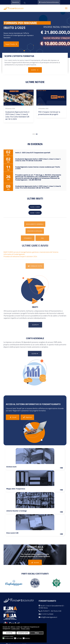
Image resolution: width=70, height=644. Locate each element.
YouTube (19, 638)
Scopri (35, 70)
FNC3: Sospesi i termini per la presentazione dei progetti (49, 113)
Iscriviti (35, 563)
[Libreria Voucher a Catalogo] (61, 512)
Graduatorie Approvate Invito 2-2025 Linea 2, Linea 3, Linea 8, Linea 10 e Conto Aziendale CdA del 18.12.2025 (18, 115)
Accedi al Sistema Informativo (49, 2)
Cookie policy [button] (16, 629)
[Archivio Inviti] (61, 468)
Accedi (13, 417)
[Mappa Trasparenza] (61, 490)
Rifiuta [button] (37, 633)
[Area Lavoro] (61, 534)
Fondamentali (9, 638)
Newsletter (16, 2)
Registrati (27, 417)
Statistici (27, 638)
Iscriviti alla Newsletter (35, 548)
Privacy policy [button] (25, 629)
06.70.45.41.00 (56, 611)
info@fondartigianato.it (49, 617)
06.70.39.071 (45, 611)
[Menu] (66, 8)
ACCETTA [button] (9, 633)
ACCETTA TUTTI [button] (23, 633)
